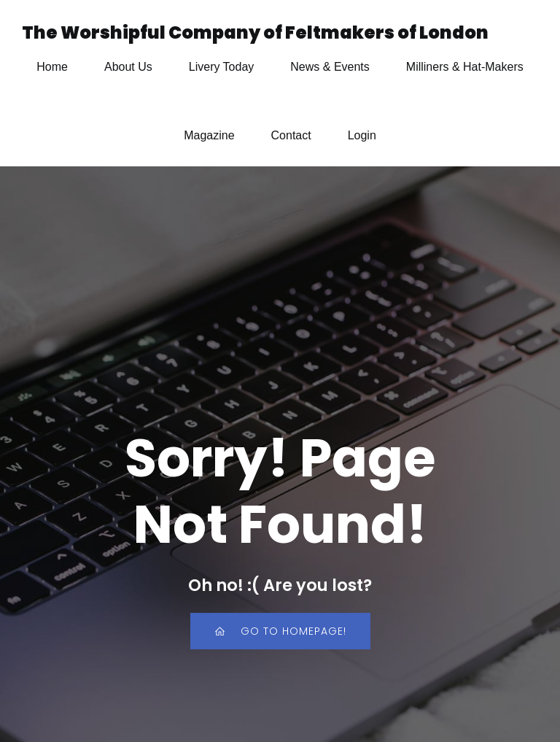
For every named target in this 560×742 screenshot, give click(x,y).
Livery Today (222, 67)
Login (362, 135)
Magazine (209, 135)
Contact (291, 135)
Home (52, 67)
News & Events (330, 67)
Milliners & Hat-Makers (465, 67)
